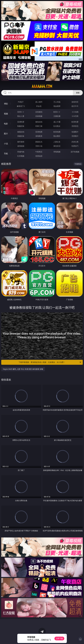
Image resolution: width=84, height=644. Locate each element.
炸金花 (39, 106)
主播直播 (57, 116)
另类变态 (75, 126)
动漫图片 (75, 132)
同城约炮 (21, 152)
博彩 (6, 104)
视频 (6, 114)
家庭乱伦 (39, 142)
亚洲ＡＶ (21, 112)
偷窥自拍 (21, 132)
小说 (6, 144)
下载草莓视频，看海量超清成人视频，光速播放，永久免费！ (50, 362)
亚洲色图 (39, 132)
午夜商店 (39, 152)
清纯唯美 (39, 136)
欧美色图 (57, 132)
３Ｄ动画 (75, 112)
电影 (6, 124)
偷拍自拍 (39, 122)
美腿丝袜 (21, 136)
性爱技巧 (75, 146)
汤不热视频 (75, 152)
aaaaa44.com (42, 86)
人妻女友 (57, 142)
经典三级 (39, 126)
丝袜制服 (39, 116)
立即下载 (59, 638)
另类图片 (75, 136)
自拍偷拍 (39, 112)
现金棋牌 (57, 106)
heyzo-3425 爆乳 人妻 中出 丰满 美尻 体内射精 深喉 (23, 369)
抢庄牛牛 (75, 106)
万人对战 (57, 102)
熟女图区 (57, 136)
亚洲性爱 (21, 122)
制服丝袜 (21, 126)
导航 (6, 154)
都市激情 (21, 142)
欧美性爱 (75, 122)
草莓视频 (57, 152)
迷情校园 (21, 146)
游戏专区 (75, 102)
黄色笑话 (57, 146)
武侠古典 (75, 142)
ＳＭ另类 (75, 116)
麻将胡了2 (21, 106)
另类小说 (39, 146)
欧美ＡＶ (57, 112)
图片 (6, 134)
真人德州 (39, 102)
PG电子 (21, 102)
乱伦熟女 (57, 126)
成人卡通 (57, 122)
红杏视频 (21, 156)
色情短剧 (39, 156)
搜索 (78, 93)
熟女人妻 (21, 116)
